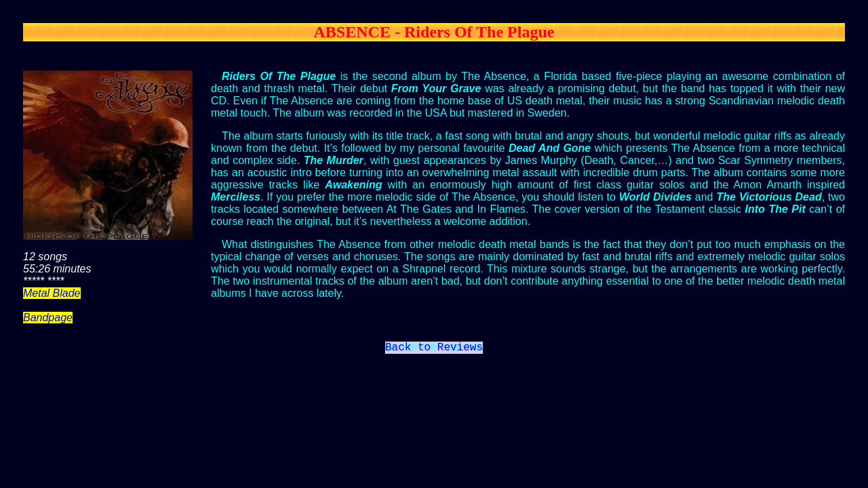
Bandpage (48, 318)
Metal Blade (52, 293)
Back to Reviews (434, 349)
